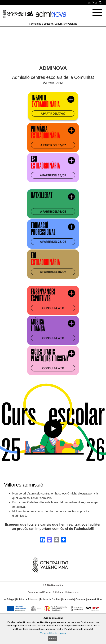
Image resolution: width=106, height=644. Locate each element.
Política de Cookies (50, 599)
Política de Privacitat (27, 599)
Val (89, 3)
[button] (53, 431)
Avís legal (9, 599)
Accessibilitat (95, 599)
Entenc (52, 639)
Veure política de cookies (53, 633)
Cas (95, 3)
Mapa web (68, 599)
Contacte (81, 599)
